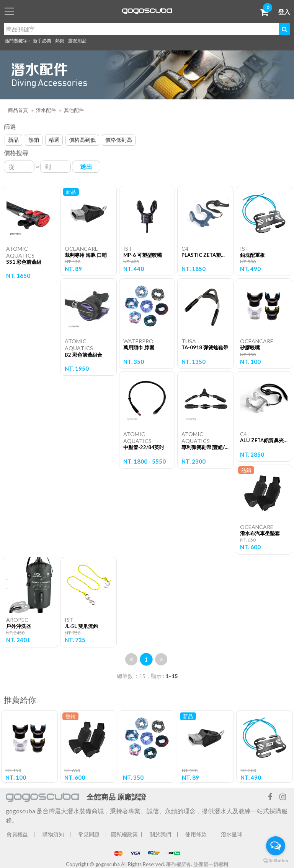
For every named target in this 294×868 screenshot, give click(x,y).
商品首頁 (18, 110)
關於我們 (160, 834)
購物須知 (53, 834)
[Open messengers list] (276, 846)
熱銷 (60, 41)
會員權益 (17, 834)
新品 (13, 140)
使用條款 (196, 834)
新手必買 (42, 41)
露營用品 (77, 41)
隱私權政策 (124, 834)
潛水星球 (232, 834)
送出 (86, 166)
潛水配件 (46, 110)
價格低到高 (119, 140)
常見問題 (89, 834)
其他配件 (74, 110)
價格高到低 (82, 140)
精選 (54, 140)
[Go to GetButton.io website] (276, 860)
